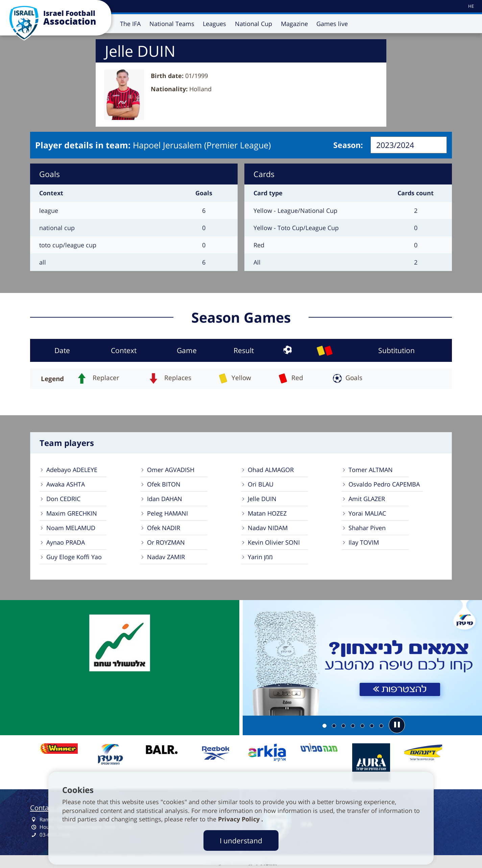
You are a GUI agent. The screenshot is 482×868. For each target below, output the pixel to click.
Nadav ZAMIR (166, 557)
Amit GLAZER (367, 499)
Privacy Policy (240, 819)
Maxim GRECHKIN (72, 513)
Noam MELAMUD (71, 528)
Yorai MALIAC (367, 513)
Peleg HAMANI (167, 513)
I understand (241, 840)
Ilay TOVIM (364, 542)
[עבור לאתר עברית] (471, 6)
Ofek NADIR (164, 528)
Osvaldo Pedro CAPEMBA (384, 484)
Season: (348, 145)
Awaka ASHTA (66, 484)
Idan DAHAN (165, 499)
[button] (397, 725)
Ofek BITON (164, 484)
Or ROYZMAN (166, 542)
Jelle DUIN (262, 499)
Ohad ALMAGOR (271, 470)
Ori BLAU (261, 484)
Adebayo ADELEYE (72, 470)
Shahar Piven (367, 528)
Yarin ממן (260, 557)
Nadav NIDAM (268, 528)
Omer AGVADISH (171, 470)
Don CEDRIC (63, 499)
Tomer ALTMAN (371, 470)
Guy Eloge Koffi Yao (74, 557)
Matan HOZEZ (267, 513)
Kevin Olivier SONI (274, 542)
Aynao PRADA (66, 542)
